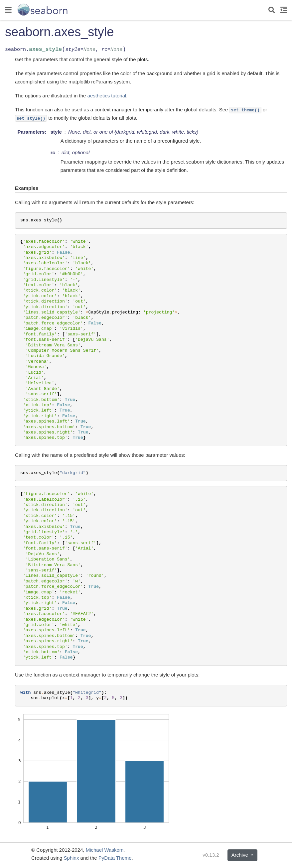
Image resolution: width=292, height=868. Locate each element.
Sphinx (72, 858)
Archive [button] (240, 855)
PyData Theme (115, 858)
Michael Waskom (105, 850)
